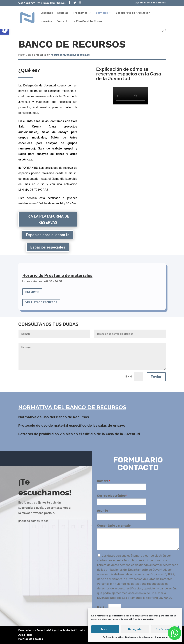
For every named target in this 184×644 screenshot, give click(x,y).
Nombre (104, 481)
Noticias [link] (63, 13)
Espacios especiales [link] (48, 247)
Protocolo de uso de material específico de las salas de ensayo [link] (72, 426)
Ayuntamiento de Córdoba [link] (150, 3)
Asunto (103, 511)
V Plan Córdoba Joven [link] (88, 22)
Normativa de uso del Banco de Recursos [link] (54, 417)
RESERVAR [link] (32, 292)
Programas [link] (80, 13)
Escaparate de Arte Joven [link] (133, 13)
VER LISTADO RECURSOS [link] (41, 302)
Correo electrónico (112, 496)
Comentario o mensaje (114, 526)
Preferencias (165, 629)
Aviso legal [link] (25, 635)
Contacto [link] (63, 22)
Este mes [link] (47, 13)
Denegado (135, 629)
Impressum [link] (161, 637)
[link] (5, 30)
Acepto (105, 629)
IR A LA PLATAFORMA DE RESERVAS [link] (48, 219)
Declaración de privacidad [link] (139, 637)
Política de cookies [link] (113, 637)
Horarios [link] (46, 22)
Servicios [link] (102, 13)
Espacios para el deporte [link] (48, 235)
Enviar (156, 377)
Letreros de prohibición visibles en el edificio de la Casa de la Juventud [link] (79, 434)
